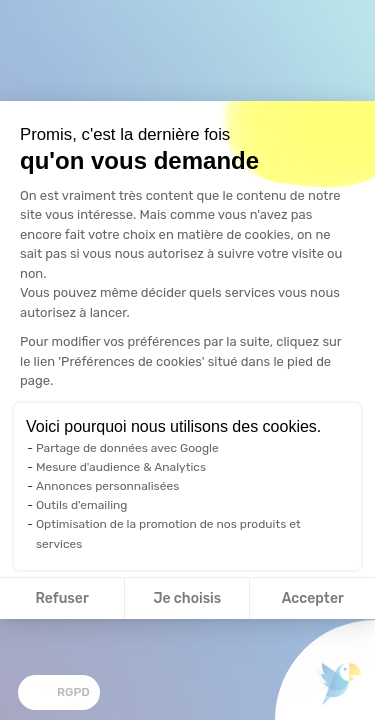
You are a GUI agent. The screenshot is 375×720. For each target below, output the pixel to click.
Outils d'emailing (82, 505)
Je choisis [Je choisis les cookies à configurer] (187, 598)
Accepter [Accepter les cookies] (313, 598)
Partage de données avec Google (127, 448)
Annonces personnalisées (107, 486)
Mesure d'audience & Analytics (121, 467)
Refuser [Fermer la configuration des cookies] (62, 598)
